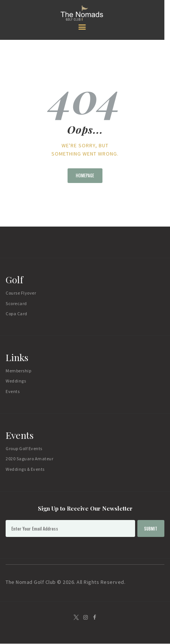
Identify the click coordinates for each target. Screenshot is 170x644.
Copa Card (17, 314)
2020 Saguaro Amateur (29, 459)
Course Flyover (21, 293)
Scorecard (16, 303)
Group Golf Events (24, 448)
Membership (18, 371)
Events (13, 391)
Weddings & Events (25, 469)
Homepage (85, 175)
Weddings (16, 381)
